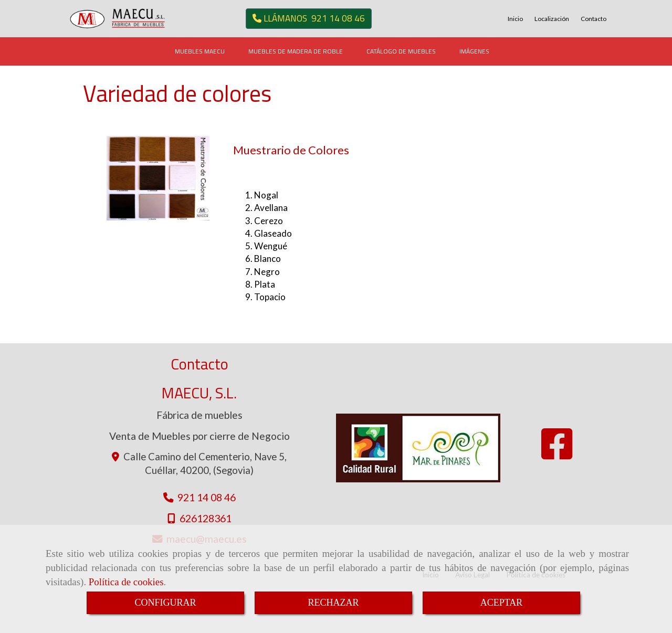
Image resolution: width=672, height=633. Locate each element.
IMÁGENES (474, 51)
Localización (552, 19)
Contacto (594, 19)
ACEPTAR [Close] (502, 603)
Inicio (515, 19)
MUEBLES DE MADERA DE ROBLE (296, 51)
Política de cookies (126, 582)
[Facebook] (557, 454)
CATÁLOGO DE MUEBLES (401, 51)
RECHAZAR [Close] (333, 603)
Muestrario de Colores (291, 150)
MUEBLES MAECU (200, 51)
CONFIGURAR (165, 603)
